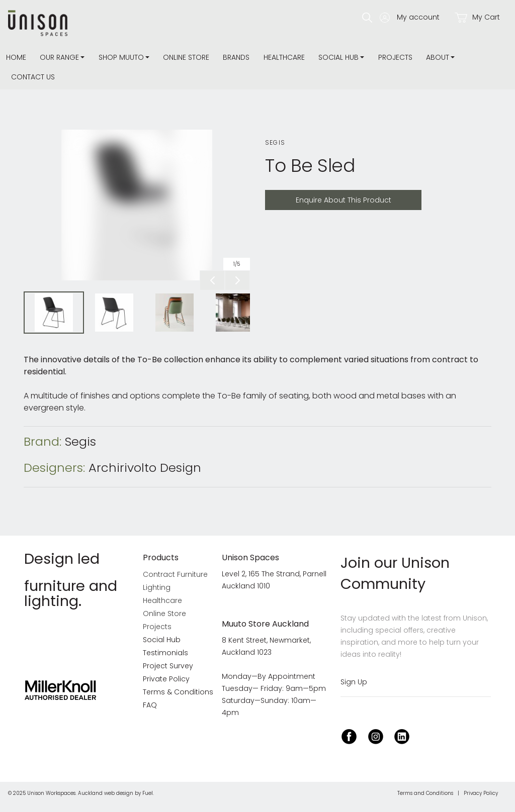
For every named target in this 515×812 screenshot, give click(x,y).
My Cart (477, 17)
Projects (395, 57)
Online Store (186, 57)
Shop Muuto (121, 57)
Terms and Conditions (425, 793)
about (438, 57)
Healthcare (284, 57)
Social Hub (338, 57)
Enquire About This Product (318, 196)
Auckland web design (106, 793)
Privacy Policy (481, 793)
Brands (236, 57)
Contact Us (33, 77)
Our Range (59, 57)
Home (16, 57)
